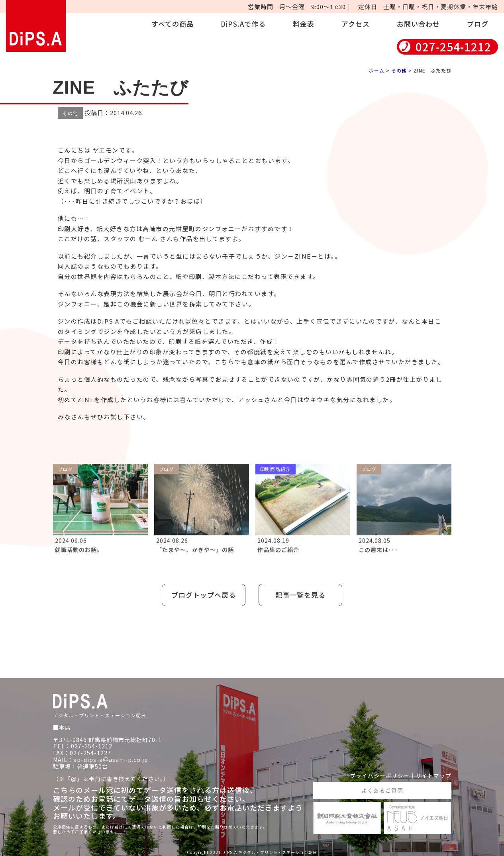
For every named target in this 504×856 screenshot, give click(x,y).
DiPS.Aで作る (243, 24)
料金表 (304, 24)
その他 (399, 70)
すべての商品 (173, 24)
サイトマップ (433, 775)
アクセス (356, 24)
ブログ (478, 24)
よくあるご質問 (382, 789)
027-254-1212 (453, 47)
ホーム (377, 70)
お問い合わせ (418, 24)
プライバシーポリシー (380, 775)
